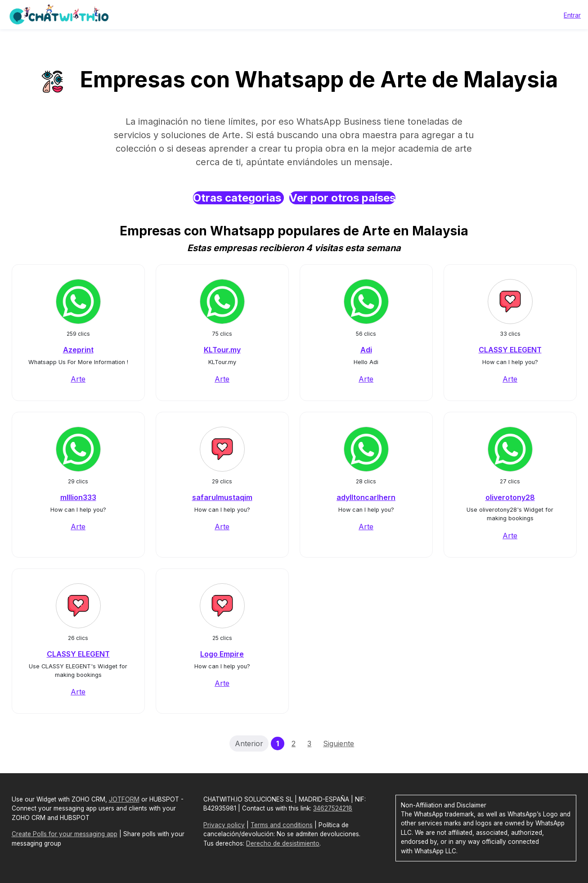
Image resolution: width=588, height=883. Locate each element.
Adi (366, 350)
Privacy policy (224, 825)
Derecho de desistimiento (283, 843)
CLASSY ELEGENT (510, 350)
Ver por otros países (342, 198)
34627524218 (333, 808)
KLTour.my (222, 350)
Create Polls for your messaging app (65, 834)
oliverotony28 (510, 497)
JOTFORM (124, 799)
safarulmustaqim (222, 497)
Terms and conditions (282, 825)
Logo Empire (222, 654)
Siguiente (339, 743)
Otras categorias (238, 198)
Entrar (572, 15)
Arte (78, 379)
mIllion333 (78, 497)
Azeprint (78, 350)
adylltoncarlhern (366, 497)
